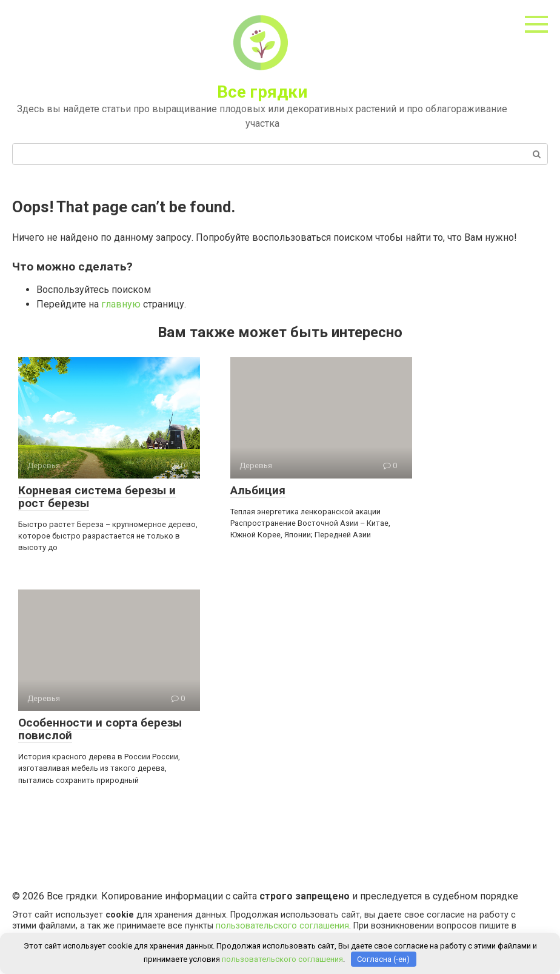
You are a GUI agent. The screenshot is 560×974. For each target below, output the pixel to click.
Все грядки (262, 92)
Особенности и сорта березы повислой (100, 729)
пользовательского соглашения (282, 926)
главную (121, 304)
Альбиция (258, 490)
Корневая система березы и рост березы (97, 497)
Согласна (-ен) (383, 959)
